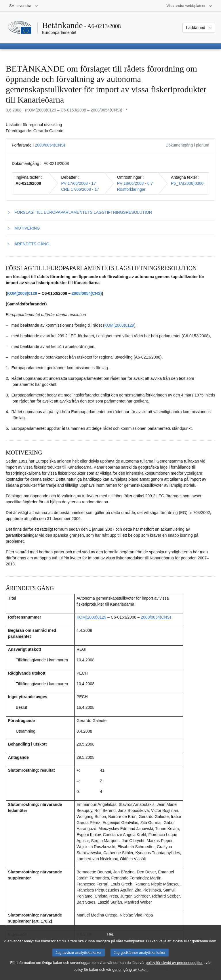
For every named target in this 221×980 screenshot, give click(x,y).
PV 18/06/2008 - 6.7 (135, 183)
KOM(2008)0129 (22, 293)
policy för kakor (86, 976)
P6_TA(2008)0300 (187, 183)
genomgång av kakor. (130, 976)
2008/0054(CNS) (50, 145)
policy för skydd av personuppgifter (174, 969)
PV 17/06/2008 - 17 (79, 183)
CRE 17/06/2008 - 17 (80, 189)
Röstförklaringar (131, 189)
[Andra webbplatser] (189, 6)
